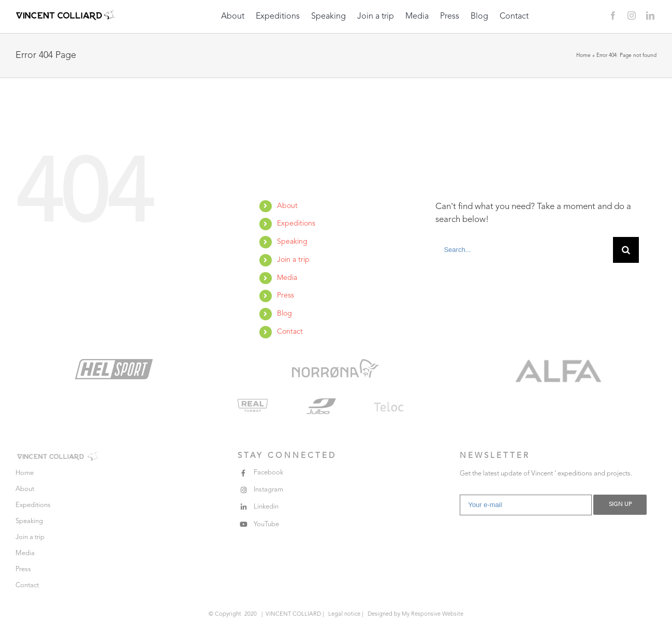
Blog (284, 314)
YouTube (266, 524)
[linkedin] (650, 16)
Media (287, 278)
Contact (290, 332)
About (287, 206)
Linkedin (266, 507)
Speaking (292, 242)
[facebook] (613, 16)
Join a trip (293, 260)
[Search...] (524, 250)
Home (583, 55)
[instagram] (632, 16)
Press (286, 295)
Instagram (268, 490)
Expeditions (296, 224)
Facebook (268, 473)
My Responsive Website (433, 614)
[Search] (626, 250)
